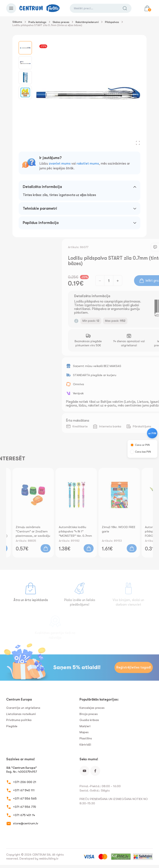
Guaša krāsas (89, 720)
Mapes (84, 732)
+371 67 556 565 (25, 799)
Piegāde (12, 726)
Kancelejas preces (92, 708)
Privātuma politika (19, 720)
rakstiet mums (88, 164)
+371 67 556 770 (25, 807)
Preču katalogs (37, 22)
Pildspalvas (112, 22)
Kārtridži (85, 745)
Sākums (17, 22)
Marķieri (85, 726)
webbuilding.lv (49, 858)
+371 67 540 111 (24, 790)
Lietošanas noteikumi (21, 714)
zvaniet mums (60, 164)
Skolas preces (61, 22)
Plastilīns (86, 738)
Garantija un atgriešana (23, 708)
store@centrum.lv (26, 823)
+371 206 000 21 (25, 782)
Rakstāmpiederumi (87, 22)
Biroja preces (89, 714)
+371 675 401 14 (24, 815)
